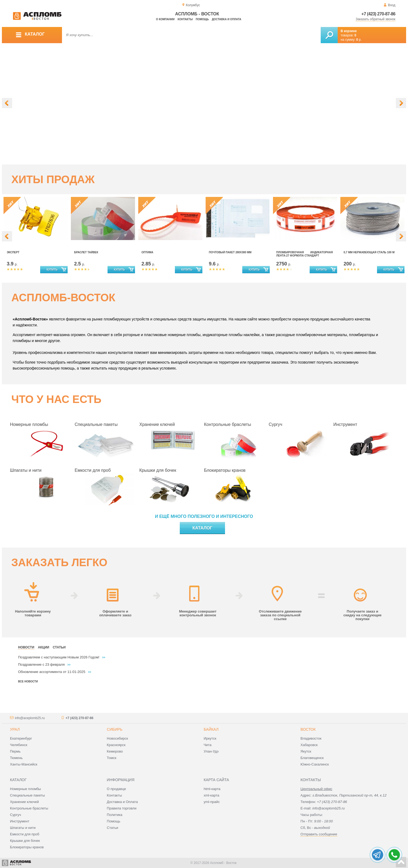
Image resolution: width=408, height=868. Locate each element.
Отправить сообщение (319, 834)
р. (359, 40)
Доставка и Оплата (122, 802)
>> (104, 657)
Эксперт (13, 252)
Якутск (306, 751)
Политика (115, 815)
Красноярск (116, 745)
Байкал (211, 729)
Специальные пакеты (96, 424)
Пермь (15, 751)
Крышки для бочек (158, 470)
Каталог (202, 528)
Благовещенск (312, 758)
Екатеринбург (21, 738)
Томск (111, 758)
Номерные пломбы (29, 424)
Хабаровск (309, 745)
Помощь (202, 19)
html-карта (212, 789)
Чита (208, 745)
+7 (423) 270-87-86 (378, 14)
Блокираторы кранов (225, 470)
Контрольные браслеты (228, 424)
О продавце (116, 789)
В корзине (349, 31)
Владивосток (311, 738)
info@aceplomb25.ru (30, 718)
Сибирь (115, 729)
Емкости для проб (93, 470)
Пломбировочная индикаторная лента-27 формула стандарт (305, 254)
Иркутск (210, 738)
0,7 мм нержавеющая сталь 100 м (369, 252)
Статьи (112, 828)
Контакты (185, 19)
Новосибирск (117, 738)
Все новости (28, 681)
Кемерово (115, 751)
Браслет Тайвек (86, 252)
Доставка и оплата (227, 19)
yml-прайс (212, 802)
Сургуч (275, 424)
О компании (165, 19)
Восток (308, 729)
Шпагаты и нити (26, 470)
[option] (204, 104)
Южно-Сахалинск (315, 764)
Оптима (147, 252)
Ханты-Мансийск (24, 764)
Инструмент (345, 424)
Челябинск (19, 745)
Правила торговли (122, 808)
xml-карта (212, 795)
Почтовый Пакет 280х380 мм (230, 252)
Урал (15, 729)
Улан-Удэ (211, 751)
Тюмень (16, 758)
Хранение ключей (157, 424)
